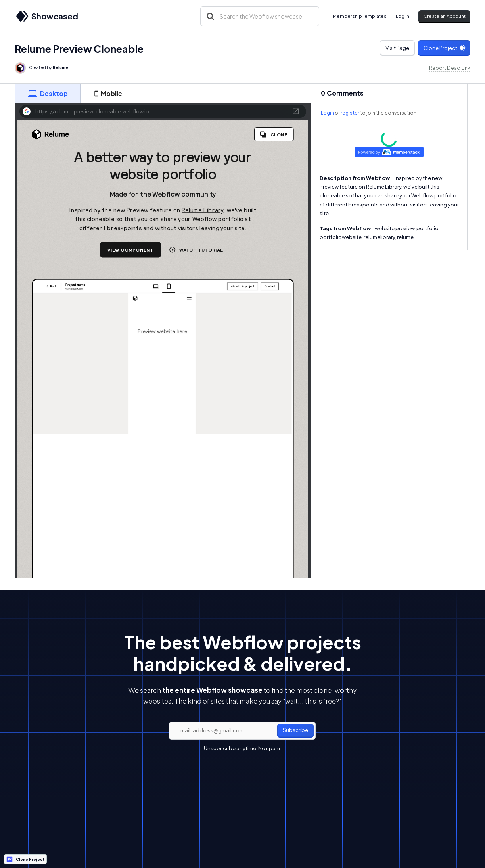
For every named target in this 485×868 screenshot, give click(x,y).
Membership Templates (360, 16)
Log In (403, 16)
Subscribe (295, 730)
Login (327, 113)
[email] (242, 731)
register (350, 113)
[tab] (48, 93)
